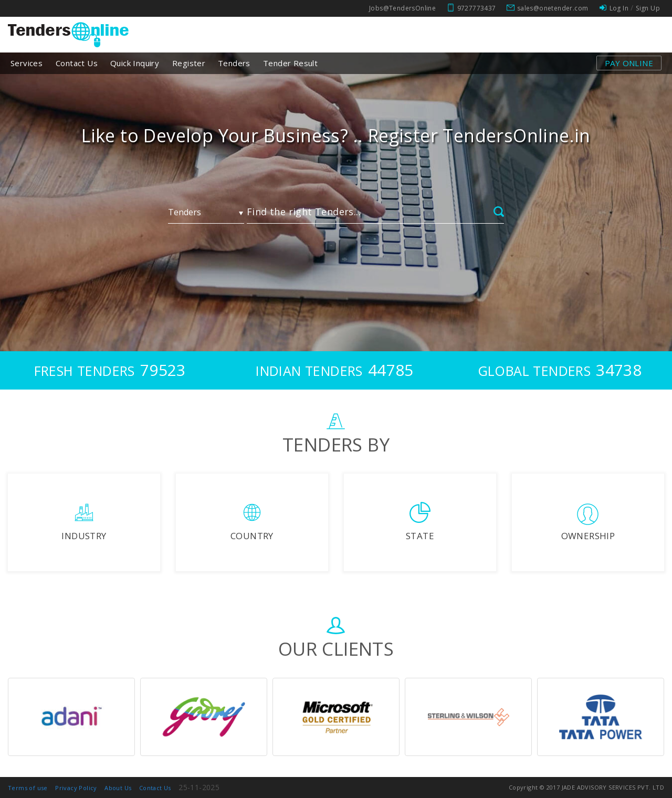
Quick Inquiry (135, 63)
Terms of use (28, 788)
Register (189, 63)
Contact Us (77, 63)
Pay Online (629, 63)
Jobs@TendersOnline (402, 8)
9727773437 (477, 8)
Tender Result (290, 63)
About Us (118, 788)
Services (27, 63)
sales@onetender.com (553, 8)
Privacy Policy (76, 788)
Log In (619, 8)
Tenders (234, 63)
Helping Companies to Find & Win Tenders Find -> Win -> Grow (336, 146)
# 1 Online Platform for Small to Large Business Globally (336, 136)
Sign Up (648, 8)
